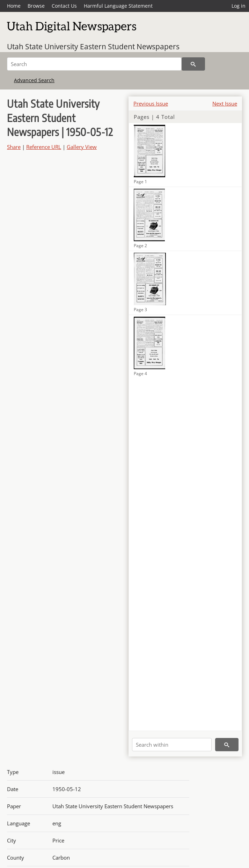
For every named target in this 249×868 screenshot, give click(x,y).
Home (14, 6)
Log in (239, 6)
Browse (36, 6)
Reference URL (44, 147)
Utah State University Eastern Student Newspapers (93, 46)
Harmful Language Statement (118, 6)
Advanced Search (34, 80)
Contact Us (64, 6)
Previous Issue (151, 103)
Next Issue (225, 103)
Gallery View (82, 147)
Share (14, 147)
